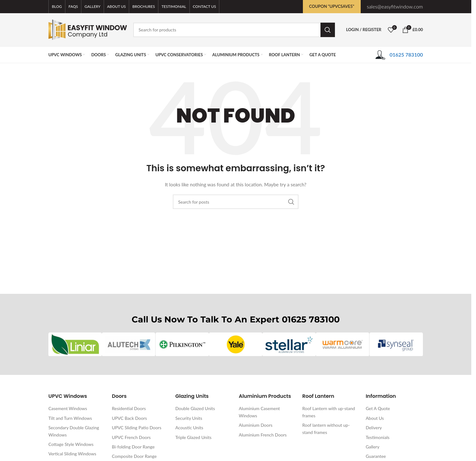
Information (381, 397)
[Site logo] (88, 29)
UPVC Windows (68, 397)
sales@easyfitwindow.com (395, 6)
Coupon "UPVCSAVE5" (332, 6)
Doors (119, 397)
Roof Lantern (318, 397)
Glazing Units (192, 397)
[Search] (234, 30)
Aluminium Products (265, 397)
